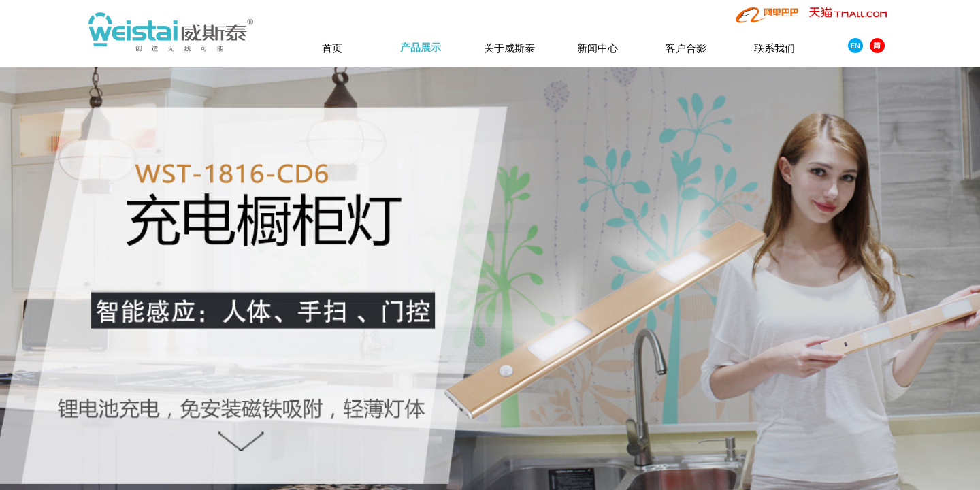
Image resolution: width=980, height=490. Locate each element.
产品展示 (421, 48)
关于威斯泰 (509, 48)
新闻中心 (598, 48)
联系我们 (774, 48)
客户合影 (686, 48)
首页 (332, 48)
